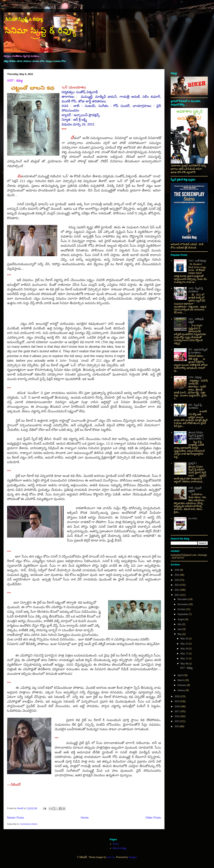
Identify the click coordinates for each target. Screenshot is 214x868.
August (181, 619)
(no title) (193, 518)
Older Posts (153, 818)
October (182, 609)
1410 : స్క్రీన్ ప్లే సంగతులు (196, 290)
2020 (177, 696)
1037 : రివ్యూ (15, 81)
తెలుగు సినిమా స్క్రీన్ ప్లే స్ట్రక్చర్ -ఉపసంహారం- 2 (196, 435)
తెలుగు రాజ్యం (120, 848)
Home (85, 818)
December (183, 599)
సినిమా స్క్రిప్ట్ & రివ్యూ (24, 19)
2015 (177, 721)
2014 (177, 726)
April (180, 675)
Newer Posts (15, 818)
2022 (177, 590)
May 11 (184, 658)
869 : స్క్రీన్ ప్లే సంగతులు (195, 406)
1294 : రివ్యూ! (195, 377)
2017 (177, 711)
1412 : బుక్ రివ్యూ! (197, 261)
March (181, 680)
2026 (177, 570)
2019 (177, 701)
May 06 (185, 664)
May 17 (185, 654)
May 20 (185, 649)
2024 (177, 580)
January (182, 690)
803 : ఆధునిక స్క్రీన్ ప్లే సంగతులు (198, 351)
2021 (177, 595)
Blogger (132, 857)
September (183, 614)
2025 (177, 575)
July (180, 624)
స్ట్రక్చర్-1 (193, 463)
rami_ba (111, 857)
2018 (177, 706)
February (182, 685)
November (183, 604)
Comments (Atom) (29, 824)
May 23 (185, 644)
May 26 (185, 639)
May (180, 634)
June (180, 629)
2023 (177, 585)
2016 (177, 716)
